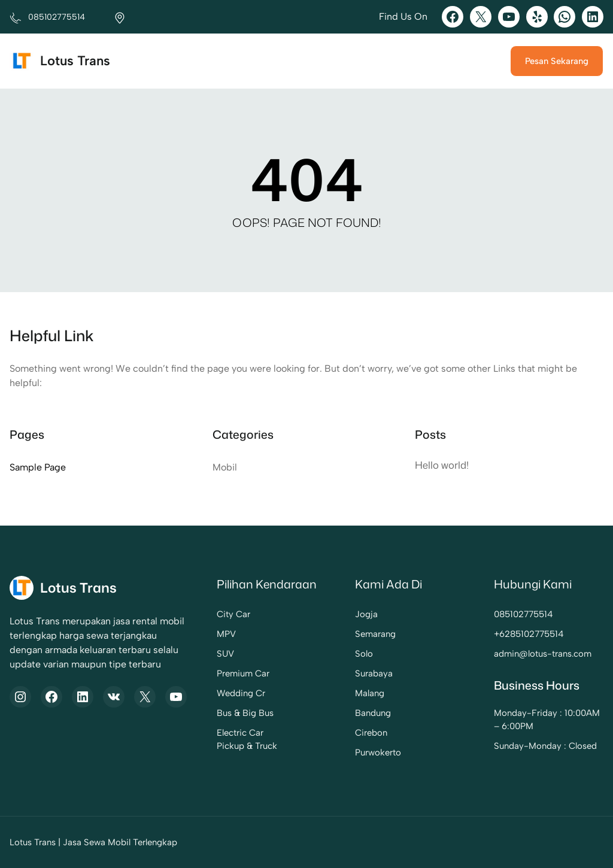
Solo (364, 654)
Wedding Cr (241, 693)
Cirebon (371, 733)
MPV (226, 634)
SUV (225, 654)
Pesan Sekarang (557, 61)
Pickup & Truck (247, 746)
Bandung (373, 713)
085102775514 (524, 614)
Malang (370, 693)
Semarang (375, 634)
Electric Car (240, 733)
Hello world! (442, 465)
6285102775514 (532, 634)
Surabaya (374, 673)
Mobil (225, 467)
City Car (233, 614)
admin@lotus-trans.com (543, 654)
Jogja (366, 614)
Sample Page (38, 467)
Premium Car (243, 673)
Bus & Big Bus (245, 713)
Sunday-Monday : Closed (545, 746)
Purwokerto (378, 752)
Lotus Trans (75, 61)
